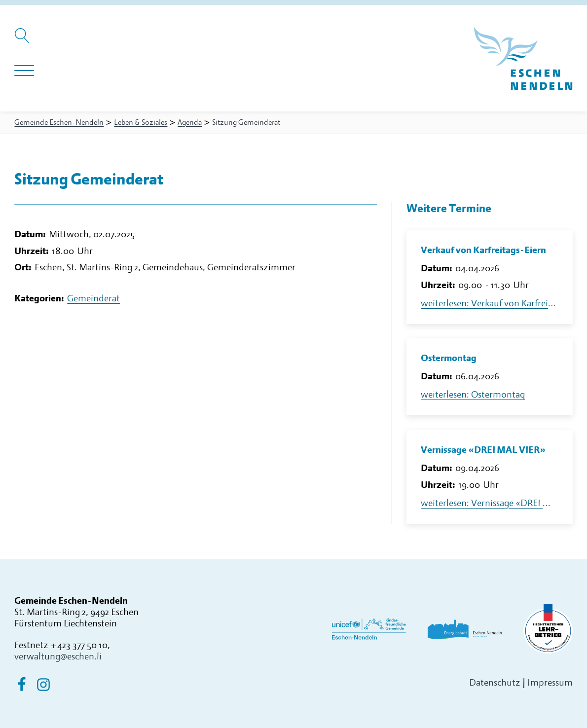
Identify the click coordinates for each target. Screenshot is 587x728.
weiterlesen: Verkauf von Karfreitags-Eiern (489, 304)
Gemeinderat (93, 299)
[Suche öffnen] (23, 40)
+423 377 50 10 (79, 645)
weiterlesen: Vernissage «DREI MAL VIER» (489, 503)
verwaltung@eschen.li (58, 657)
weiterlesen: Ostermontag (473, 395)
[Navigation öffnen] (24, 71)
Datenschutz (495, 683)
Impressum (550, 683)
